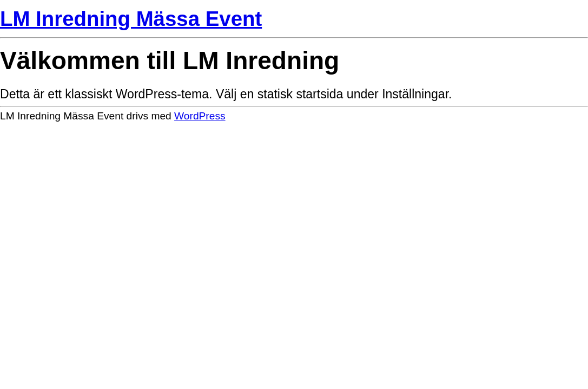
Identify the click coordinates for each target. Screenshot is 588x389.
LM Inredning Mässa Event (131, 19)
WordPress (200, 116)
